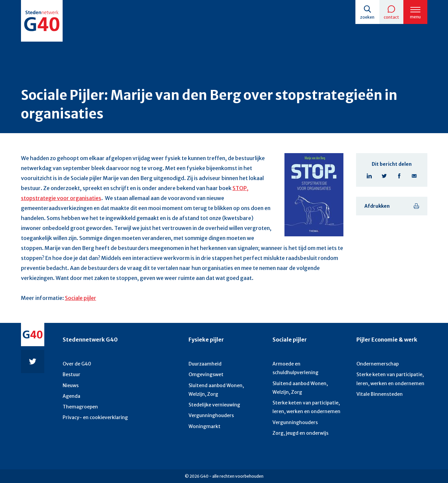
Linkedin (369, 176)
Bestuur (71, 374)
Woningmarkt (205, 426)
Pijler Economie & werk (387, 340)
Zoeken (367, 17)
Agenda (71, 396)
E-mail (414, 176)
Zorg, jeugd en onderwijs (300, 433)
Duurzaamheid (205, 364)
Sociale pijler (81, 298)
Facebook (399, 176)
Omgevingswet (206, 374)
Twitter (384, 176)
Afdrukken (377, 206)
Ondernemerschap (378, 364)
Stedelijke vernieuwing (214, 405)
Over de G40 (77, 364)
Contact (391, 17)
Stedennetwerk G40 (90, 340)
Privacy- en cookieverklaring (95, 417)
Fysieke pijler (206, 340)
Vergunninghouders (211, 415)
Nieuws (71, 385)
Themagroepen (80, 407)
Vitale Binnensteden (380, 394)
